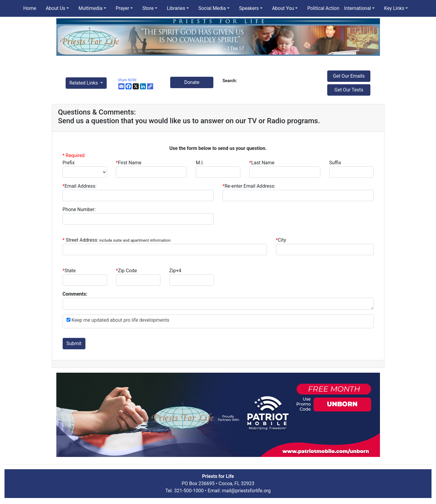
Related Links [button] (84, 83)
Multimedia (90, 8)
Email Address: (80, 186)
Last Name (262, 163)
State (70, 271)
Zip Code (126, 271)
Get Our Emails (349, 76)
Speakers (249, 8)
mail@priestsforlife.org (246, 491)
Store (148, 8)
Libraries (176, 8)
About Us (56, 8)
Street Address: (118, 240)
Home (30, 8)
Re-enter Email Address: (249, 186)
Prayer (122, 8)
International (357, 8)
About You (283, 8)
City (282, 240)
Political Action (323, 8)
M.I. (200, 163)
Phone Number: (79, 209)
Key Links (394, 8)
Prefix (69, 163)
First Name (129, 163)
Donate (192, 82)
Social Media (212, 8)
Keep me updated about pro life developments (120, 320)
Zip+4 (175, 271)
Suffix (335, 163)
